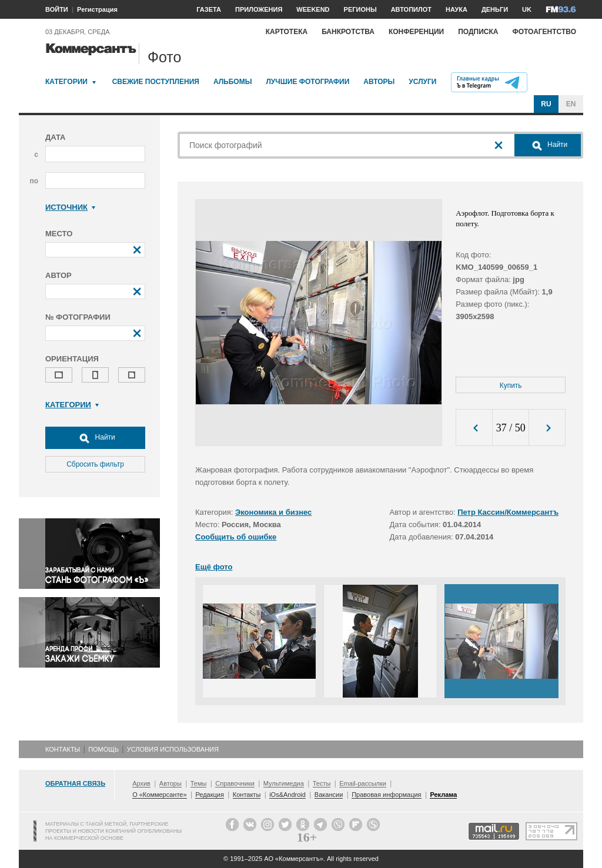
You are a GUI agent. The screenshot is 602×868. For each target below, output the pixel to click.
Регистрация (97, 9)
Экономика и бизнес (273, 512)
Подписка (478, 32)
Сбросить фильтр (95, 464)
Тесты (322, 783)
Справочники (235, 783)
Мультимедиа (284, 783)
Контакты (63, 749)
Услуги (422, 82)
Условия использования (173, 749)
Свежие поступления (156, 82)
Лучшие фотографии (307, 82)
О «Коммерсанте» (159, 795)
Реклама (443, 795)
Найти (95, 438)
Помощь (103, 749)
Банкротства (348, 32)
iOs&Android (287, 795)
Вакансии (329, 795)
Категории (66, 82)
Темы (199, 783)
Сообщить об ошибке (236, 537)
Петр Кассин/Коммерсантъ (508, 512)
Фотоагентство (544, 32)
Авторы (379, 82)
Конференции (416, 32)
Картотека (287, 32)
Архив (141, 783)
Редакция (209, 795)
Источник (70, 207)
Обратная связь (75, 783)
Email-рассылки (363, 783)
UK (527, 9)
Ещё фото (214, 567)
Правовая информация (386, 795)
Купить (511, 386)
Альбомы (233, 82)
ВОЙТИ (57, 9)
